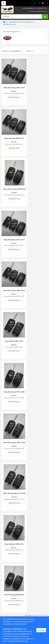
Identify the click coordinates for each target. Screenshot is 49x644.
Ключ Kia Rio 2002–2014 (14, 341)
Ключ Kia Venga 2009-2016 (14, 595)
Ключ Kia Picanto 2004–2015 (14, 291)
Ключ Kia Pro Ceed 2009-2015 (15, 189)
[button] (29, 641)
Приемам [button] (41, 630)
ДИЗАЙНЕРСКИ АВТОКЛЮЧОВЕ (20, 22)
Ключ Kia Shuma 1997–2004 (14, 392)
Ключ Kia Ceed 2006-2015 (14, 138)
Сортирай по (5, 51)
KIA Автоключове (10, 24)
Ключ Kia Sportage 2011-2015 (14, 493)
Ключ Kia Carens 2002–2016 (14, 88)
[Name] (45, 17)
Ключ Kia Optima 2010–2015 (14, 240)
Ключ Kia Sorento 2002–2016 (14, 443)
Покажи (28, 51)
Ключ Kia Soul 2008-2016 (14, 544)
